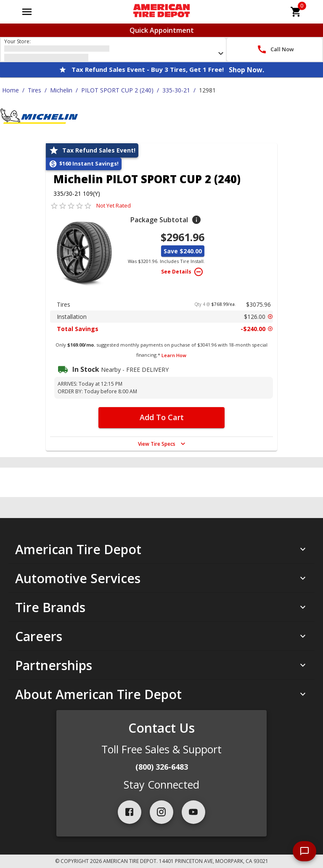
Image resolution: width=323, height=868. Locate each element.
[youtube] (193, 812)
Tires (34, 90)
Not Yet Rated (114, 205)
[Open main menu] (27, 12)
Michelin (61, 90)
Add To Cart (162, 417)
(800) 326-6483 (162, 767)
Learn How (174, 355)
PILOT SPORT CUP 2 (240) (117, 90)
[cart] (296, 12)
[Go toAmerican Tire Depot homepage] (161, 12)
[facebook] (130, 812)
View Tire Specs (163, 444)
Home (11, 90)
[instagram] (161, 812)
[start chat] (304, 851)
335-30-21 (176, 90)
